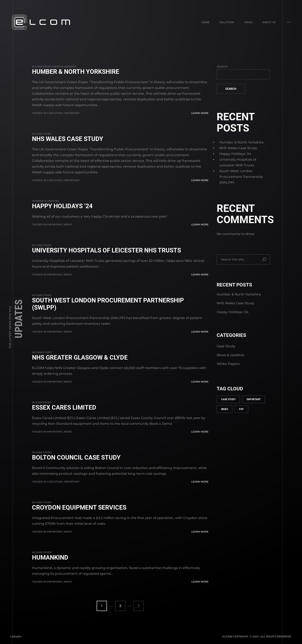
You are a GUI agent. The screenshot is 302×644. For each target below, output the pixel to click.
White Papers (228, 364)
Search (222, 66)
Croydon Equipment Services (79, 507)
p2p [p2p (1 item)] (241, 409)
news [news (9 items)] (225, 409)
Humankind (50, 557)
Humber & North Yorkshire (76, 72)
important (72, 113)
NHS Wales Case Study (68, 139)
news (68, 224)
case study (55, 113)
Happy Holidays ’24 (62, 206)
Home (205, 22)
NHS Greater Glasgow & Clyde (80, 357)
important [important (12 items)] (254, 399)
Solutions (227, 22)
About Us (269, 22)
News (248, 22)
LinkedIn (16, 637)
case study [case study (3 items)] (228, 399)
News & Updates (65, 66)
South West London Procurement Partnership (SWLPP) (108, 304)
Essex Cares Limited (64, 407)
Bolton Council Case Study (76, 457)
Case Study (43, 66)
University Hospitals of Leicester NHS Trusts (106, 250)
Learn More (200, 113)
